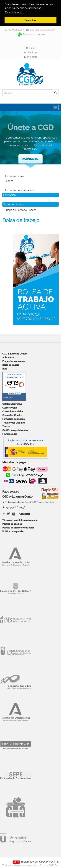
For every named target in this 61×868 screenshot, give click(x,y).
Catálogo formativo (12, 404)
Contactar (25, 514)
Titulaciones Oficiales (14, 423)
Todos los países (14, 176)
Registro (32, 52)
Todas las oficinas (13, 204)
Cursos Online (10, 408)
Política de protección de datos (18, 527)
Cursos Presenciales (13, 411)
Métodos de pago (14, 463)
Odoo (16, 862)
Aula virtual (8, 357)
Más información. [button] (15, 12)
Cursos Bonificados (12, 415)
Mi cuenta (32, 57)
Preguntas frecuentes (13, 361)
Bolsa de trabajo (11, 365)
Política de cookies (12, 524)
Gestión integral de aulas (15, 430)
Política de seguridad (13, 531)
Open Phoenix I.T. (49, 862)
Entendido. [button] (30, 20)
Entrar (32, 48)
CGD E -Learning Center (14, 354)
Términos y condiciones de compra (20, 520)
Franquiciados (10, 434)
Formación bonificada (14, 419)
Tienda (6, 426)
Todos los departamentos (20, 190)
